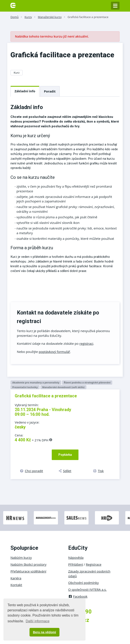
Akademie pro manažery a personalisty (36, 382)
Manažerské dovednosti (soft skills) (63, 387)
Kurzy (28, 17)
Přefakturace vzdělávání (28, 571)
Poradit (50, 91)
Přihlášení (76, 564)
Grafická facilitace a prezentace (88, 17)
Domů (15, 17)
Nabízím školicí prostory (28, 564)
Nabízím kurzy (21, 557)
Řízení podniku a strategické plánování (87, 382)
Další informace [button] (38, 621)
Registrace (94, 564)
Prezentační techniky (25, 387)
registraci (86, 343)
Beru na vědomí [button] (44, 632)
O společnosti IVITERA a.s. (87, 589)
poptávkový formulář (54, 352)
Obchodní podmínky (83, 583)
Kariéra (16, 578)
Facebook (78, 596)
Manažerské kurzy (50, 17)
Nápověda (76, 557)
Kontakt (16, 585)
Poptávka (65, 455)
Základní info (25, 91)
